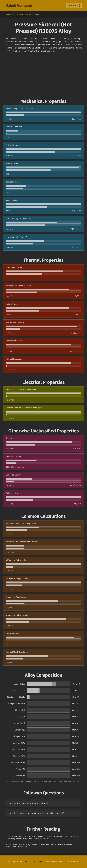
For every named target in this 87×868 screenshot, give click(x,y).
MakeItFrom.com (19, 6)
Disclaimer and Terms (34, 861)
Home (8, 14)
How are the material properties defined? (28, 803)
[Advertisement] (43, 76)
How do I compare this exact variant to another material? (36, 813)
